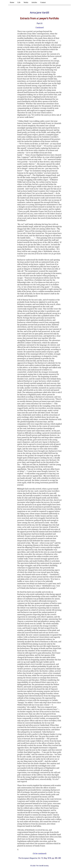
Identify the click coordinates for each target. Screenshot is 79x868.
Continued (40, 27)
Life (19, 2)
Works (26, 2)
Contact (43, 2)
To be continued (40, 854)
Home (12, 2)
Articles (34, 2)
